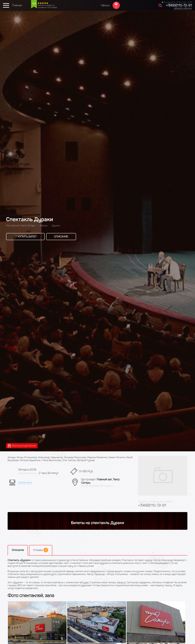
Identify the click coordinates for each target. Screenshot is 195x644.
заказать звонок (183, 8)
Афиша (105, 5)
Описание (61, 237)
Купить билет (25, 237)
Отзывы (41, 550)
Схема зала (25, 482)
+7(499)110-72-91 (179, 5)
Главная (17, 5)
